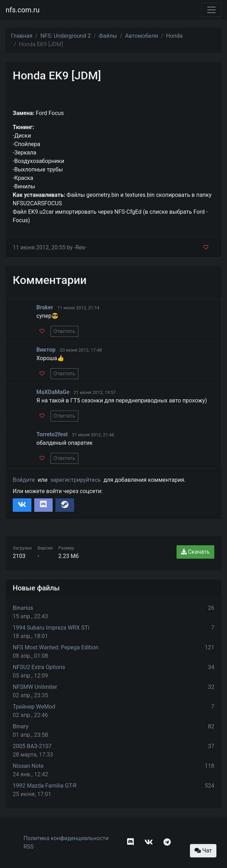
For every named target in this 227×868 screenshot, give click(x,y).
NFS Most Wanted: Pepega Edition (56, 647)
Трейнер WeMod (34, 707)
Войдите (24, 480)
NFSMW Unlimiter (35, 687)
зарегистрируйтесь (75, 480)
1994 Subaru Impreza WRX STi (51, 628)
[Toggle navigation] (211, 10)
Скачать (195, 552)
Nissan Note (28, 766)
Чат (203, 851)
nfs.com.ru (23, 10)
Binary (21, 726)
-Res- (80, 247)
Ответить (64, 331)
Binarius (23, 608)
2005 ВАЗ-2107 (32, 746)
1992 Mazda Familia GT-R (45, 786)
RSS (29, 847)
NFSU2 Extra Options (39, 667)
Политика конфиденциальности (66, 838)
